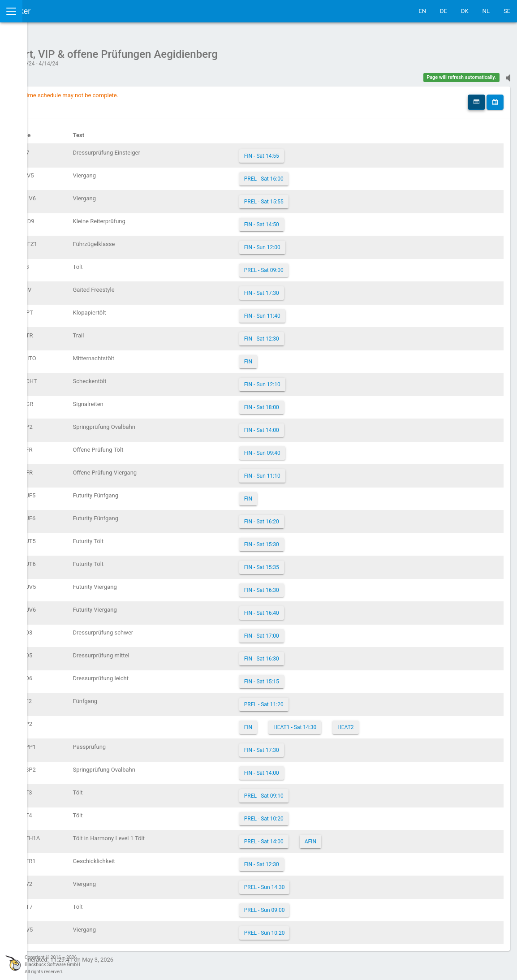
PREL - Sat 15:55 (322, 197)
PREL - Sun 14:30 (322, 883)
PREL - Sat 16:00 (322, 174)
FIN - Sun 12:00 (320, 243)
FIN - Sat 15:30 (319, 540)
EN (422, 11)
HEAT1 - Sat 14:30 (353, 723)
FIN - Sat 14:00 (319, 426)
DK (465, 11)
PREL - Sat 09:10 (322, 791)
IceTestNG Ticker (50, 11)
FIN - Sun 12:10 (320, 380)
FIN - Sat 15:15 (319, 677)
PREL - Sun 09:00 (322, 906)
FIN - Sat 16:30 (319, 586)
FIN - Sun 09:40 (320, 449)
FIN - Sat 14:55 (319, 151)
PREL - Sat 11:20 (322, 700)
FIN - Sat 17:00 (319, 631)
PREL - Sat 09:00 (322, 266)
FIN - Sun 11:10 (320, 471)
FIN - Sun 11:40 (320, 311)
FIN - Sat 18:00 (319, 403)
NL (486, 11)
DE (444, 11)
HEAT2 (404, 723)
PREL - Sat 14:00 (322, 837)
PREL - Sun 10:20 (322, 928)
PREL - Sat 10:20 (322, 814)
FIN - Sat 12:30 (319, 334)
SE (507, 11)
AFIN (368, 837)
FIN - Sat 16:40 (319, 609)
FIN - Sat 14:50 (319, 220)
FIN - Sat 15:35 (319, 563)
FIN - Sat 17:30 (319, 289)
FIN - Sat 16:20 (319, 517)
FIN (306, 357)
